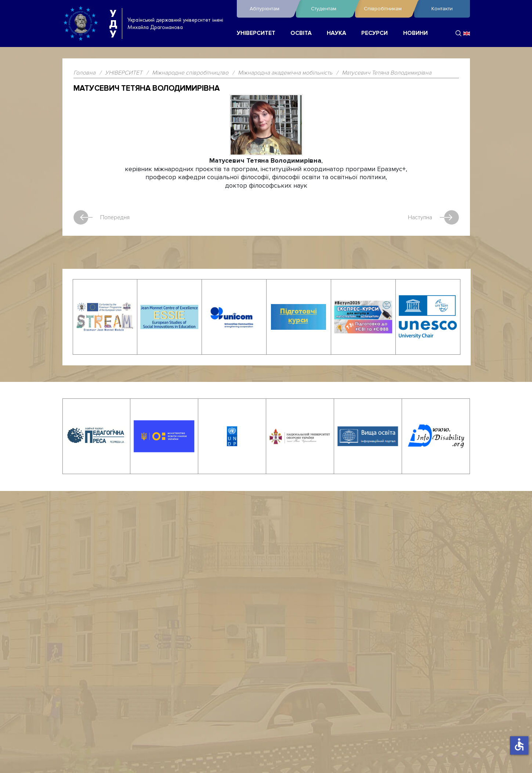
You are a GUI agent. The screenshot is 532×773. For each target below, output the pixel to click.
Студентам (331, 9)
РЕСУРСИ (374, 33)
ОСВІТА (301, 33)
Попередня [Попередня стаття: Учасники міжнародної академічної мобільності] (102, 217)
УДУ (113, 24)
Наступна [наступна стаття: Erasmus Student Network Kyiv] (433, 217)
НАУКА (336, 33)
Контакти (442, 9)
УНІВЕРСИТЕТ (256, 33)
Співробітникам (387, 9)
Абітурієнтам (271, 9)
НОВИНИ (415, 33)
